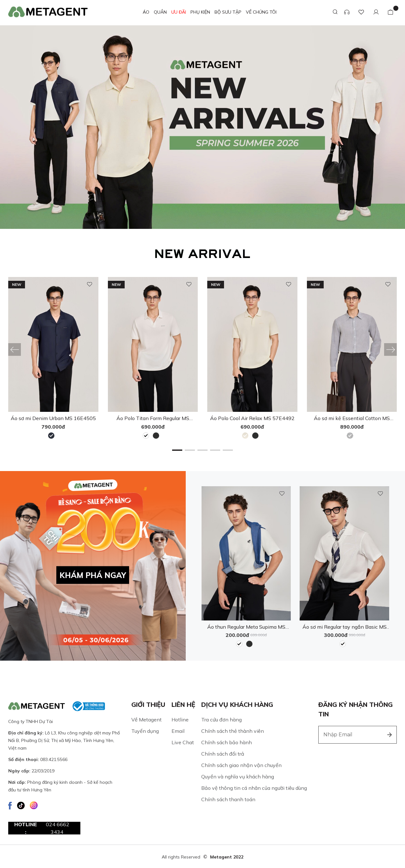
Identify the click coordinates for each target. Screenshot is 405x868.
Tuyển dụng (145, 731)
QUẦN (160, 12)
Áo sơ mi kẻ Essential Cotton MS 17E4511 (352, 418)
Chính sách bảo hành (227, 742)
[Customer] (376, 12)
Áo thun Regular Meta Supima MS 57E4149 (246, 627)
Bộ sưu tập (228, 12)
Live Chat (183, 742)
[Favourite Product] (361, 12)
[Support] (347, 12)
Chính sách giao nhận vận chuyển (241, 765)
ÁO (146, 12)
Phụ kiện (200, 12)
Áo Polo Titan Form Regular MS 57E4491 (153, 418)
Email (178, 731)
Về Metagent (146, 719)
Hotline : (45, 828)
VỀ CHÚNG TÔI (261, 12)
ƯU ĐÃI (179, 12)
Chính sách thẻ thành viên (233, 731)
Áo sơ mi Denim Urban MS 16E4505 (53, 418)
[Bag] (390, 12)
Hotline (180, 719)
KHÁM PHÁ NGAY (93, 575)
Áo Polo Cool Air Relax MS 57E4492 (252, 418)
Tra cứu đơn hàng (221, 719)
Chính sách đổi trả (223, 753)
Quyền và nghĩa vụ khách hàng (238, 776)
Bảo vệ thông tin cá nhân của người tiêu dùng (254, 788)
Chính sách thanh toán (228, 799)
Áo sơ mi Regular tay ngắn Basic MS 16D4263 (345, 627)
